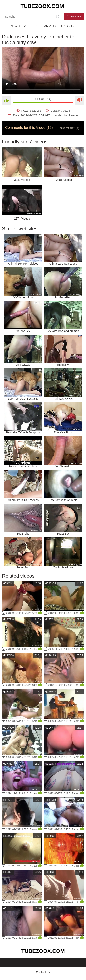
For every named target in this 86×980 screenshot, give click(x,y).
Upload (74, 17)
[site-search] (58, 17)
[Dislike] (79, 100)
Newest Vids (21, 26)
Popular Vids (45, 26)
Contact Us (43, 972)
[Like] (7, 100)
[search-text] (32, 17)
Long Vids (67, 26)
